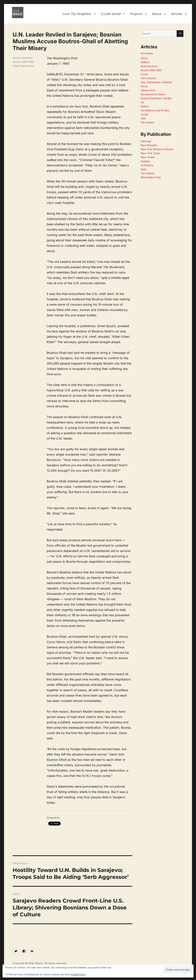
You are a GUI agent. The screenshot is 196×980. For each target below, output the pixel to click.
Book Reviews (149, 66)
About (157, 14)
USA (143, 118)
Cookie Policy (78, 974)
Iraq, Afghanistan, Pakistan (156, 82)
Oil (142, 102)
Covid (144, 74)
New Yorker (148, 157)
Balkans (27, 58)
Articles (177, 14)
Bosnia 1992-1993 (23, 62)
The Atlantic (148, 173)
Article (17, 58)
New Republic (149, 145)
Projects (136, 14)
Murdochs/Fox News (153, 94)
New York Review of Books (157, 149)
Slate (144, 169)
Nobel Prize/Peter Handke (156, 98)
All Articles (147, 53)
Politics (145, 106)
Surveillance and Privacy (155, 110)
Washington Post (23, 66)
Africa (144, 58)
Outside (145, 161)
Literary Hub (148, 90)
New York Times (150, 153)
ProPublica (147, 165)
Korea (144, 86)
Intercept (146, 141)
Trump (144, 114)
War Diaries (147, 122)
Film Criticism (149, 78)
